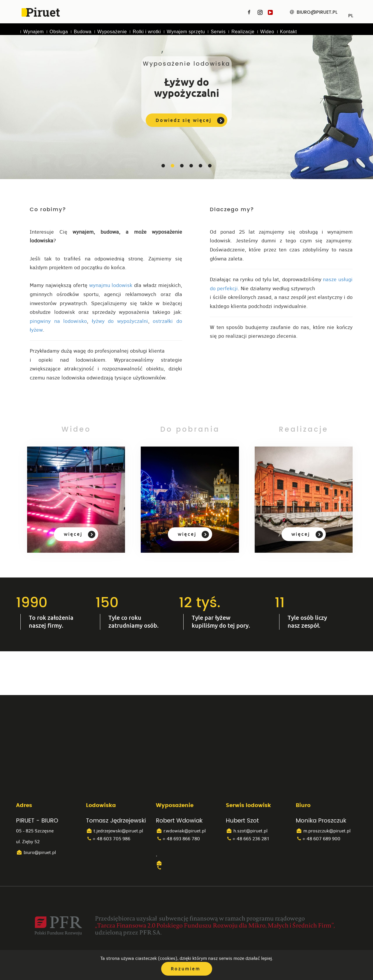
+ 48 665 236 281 (248, 839)
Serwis (218, 32)
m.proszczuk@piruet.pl (323, 831)
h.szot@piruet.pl (247, 831)
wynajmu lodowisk (111, 285)
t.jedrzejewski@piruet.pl (115, 831)
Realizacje (243, 32)
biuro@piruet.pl (36, 853)
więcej (78, 535)
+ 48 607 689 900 (318, 839)
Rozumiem (186, 969)
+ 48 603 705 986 (108, 839)
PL (351, 14)
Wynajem (34, 32)
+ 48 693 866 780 (178, 839)
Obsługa (59, 32)
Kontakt (288, 32)
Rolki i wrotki (147, 32)
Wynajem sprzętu (186, 32)
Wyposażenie (112, 32)
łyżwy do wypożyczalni (120, 321)
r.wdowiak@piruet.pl (181, 831)
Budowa (83, 32)
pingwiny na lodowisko (58, 321)
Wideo (267, 32)
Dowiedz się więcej (190, 121)
